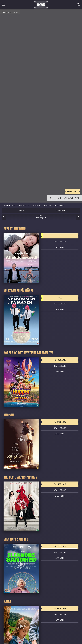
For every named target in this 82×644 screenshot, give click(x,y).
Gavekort (37, 206)
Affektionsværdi (64, 198)
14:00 (52, 236)
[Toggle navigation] (4, 5)
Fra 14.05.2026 (60, 484)
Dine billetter (60, 206)
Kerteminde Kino (41, 3)
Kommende (24, 206)
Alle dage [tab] (41, 217)
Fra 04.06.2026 (60, 609)
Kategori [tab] (60, 211)
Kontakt (47, 206)
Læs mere (60, 247)
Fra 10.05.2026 (60, 360)
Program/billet (10, 206)
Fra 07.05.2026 (60, 422)
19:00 (52, 298)
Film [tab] (21, 211)
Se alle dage (60, 242)
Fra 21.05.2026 (60, 546)
